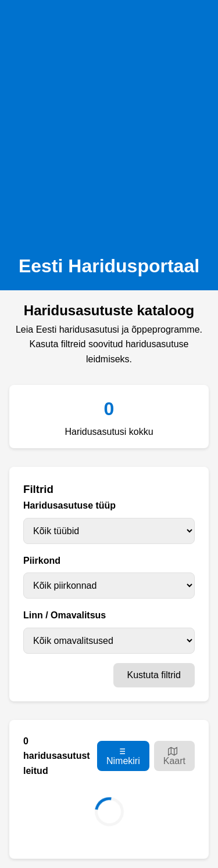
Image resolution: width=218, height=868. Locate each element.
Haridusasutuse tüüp (69, 505)
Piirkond (42, 561)
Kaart (174, 756)
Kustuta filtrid (154, 675)
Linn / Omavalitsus (65, 615)
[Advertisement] (109, 124)
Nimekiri (123, 756)
